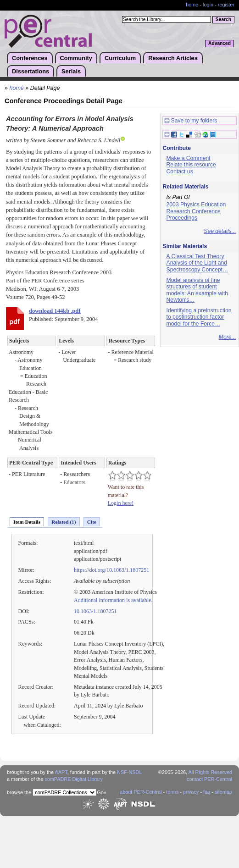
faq (207, 792)
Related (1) (64, 522)
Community (76, 58)
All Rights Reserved (211, 772)
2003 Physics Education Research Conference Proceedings (196, 211)
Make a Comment (189, 158)
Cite (92, 522)
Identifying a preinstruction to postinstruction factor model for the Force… (199, 317)
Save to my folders (191, 121)
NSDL (135, 772)
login (208, 5)
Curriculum (120, 58)
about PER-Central (141, 792)
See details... (220, 231)
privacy (191, 792)
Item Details (27, 522)
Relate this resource (191, 165)
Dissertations (31, 71)
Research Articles (173, 58)
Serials (71, 71)
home (192, 5)
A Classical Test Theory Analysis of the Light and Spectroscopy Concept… (197, 263)
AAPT (61, 772)
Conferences (30, 58)
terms (172, 792)
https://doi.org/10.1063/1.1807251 (111, 570)
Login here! (121, 503)
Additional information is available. (113, 600)
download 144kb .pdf (55, 311)
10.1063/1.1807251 (95, 611)
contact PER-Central (209, 779)
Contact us (180, 171)
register (226, 5)
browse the (19, 792)
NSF (122, 772)
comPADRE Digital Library (74, 779)
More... (228, 337)
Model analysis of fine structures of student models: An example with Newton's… (197, 290)
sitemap (223, 792)
